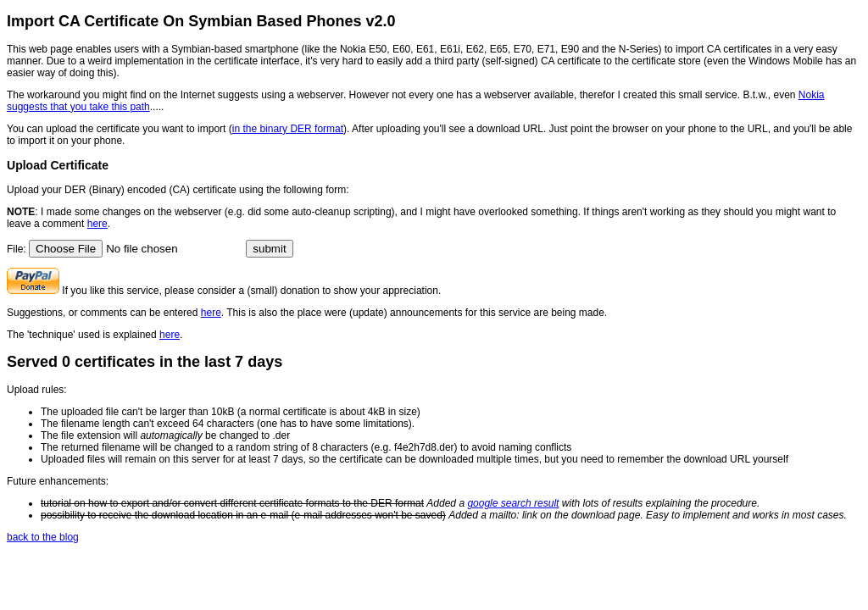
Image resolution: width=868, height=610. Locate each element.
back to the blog (43, 537)
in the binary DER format (288, 129)
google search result (513, 503)
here (97, 224)
